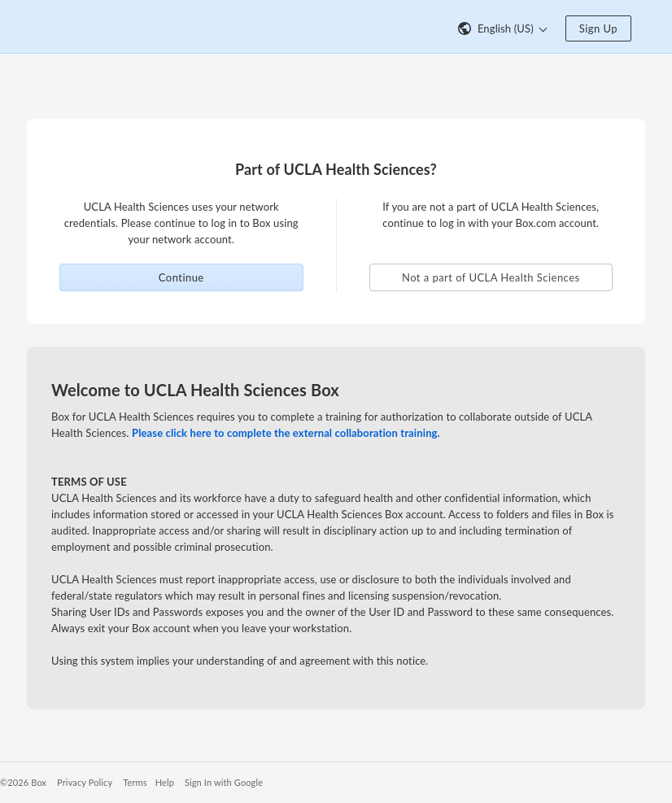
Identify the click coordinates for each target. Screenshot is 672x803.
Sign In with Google (224, 782)
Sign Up (598, 28)
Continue (181, 277)
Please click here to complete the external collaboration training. (286, 433)
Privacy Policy (85, 782)
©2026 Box (23, 782)
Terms (135, 782)
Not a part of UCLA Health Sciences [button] (491, 277)
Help (165, 782)
